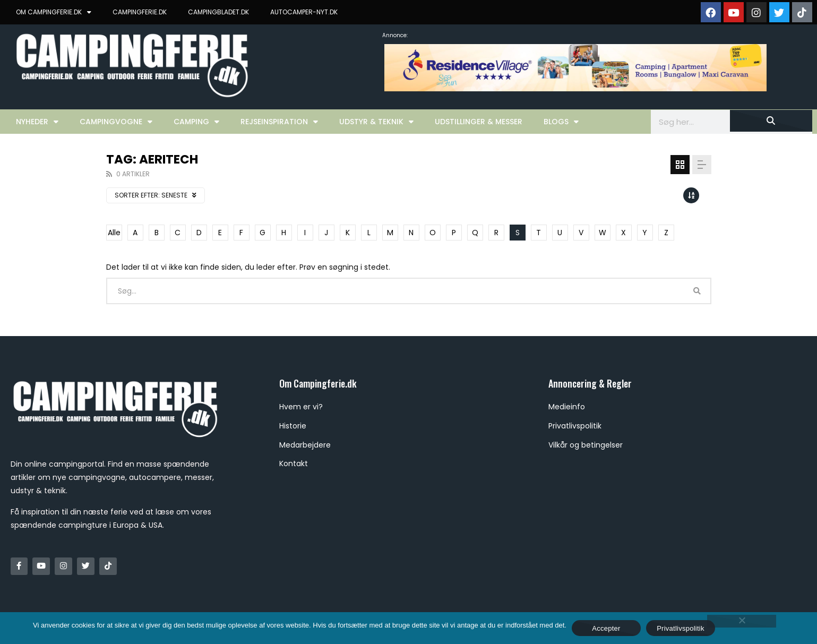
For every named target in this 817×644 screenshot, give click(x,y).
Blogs (561, 122)
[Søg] (771, 121)
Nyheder (37, 122)
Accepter (606, 628)
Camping (196, 122)
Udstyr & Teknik (376, 122)
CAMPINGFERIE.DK (140, 12)
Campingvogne (116, 122)
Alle (114, 233)
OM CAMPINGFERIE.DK (54, 12)
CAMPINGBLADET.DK (218, 12)
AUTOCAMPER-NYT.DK (304, 12)
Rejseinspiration (279, 122)
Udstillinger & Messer (479, 122)
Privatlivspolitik (681, 628)
